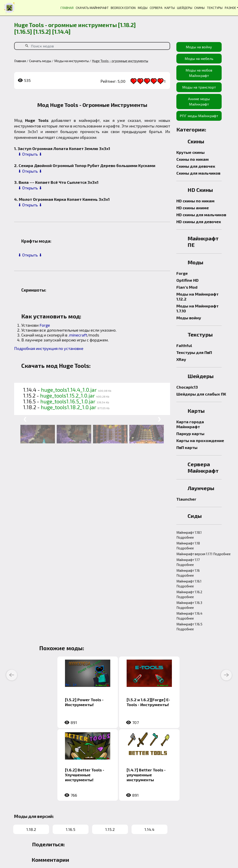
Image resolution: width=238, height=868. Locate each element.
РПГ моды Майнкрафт (199, 116)
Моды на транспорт (199, 87)
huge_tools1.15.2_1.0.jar (68, 396)
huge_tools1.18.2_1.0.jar (69, 407)
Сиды (195, 516)
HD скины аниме (193, 208)
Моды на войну (199, 47)
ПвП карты (187, 447)
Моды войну (189, 318)
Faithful (184, 345)
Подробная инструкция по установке (49, 348)
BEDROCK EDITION (123, 8)
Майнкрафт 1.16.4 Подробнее (189, 616)
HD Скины (200, 190)
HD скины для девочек (199, 222)
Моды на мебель (199, 58)
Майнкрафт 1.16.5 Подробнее (189, 627)
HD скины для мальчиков (201, 215)
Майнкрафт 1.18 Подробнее (188, 546)
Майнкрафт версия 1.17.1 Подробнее (203, 554)
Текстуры (200, 334)
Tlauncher (186, 499)
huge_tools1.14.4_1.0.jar (69, 390)
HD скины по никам (195, 201)
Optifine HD (187, 280)
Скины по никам (193, 159)
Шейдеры (201, 376)
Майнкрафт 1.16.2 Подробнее (189, 594)
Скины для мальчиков (198, 173)
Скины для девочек (196, 166)
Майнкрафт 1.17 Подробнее (188, 562)
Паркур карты (190, 434)
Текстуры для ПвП (194, 352)
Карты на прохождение (200, 440)
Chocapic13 (187, 387)
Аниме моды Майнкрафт (199, 101)
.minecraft (78, 335)
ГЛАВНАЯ (67, 8)
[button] (15, 154)
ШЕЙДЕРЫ (185, 8)
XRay (181, 359)
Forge (45, 325)
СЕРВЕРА (156, 8)
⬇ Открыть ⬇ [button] (30, 154)
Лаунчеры (201, 488)
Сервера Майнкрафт (203, 467)
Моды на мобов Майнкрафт (199, 73)
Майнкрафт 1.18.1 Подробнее (189, 535)
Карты (196, 411)
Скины (196, 141)
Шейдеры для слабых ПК (201, 394)
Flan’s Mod (187, 287)
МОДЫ (143, 8)
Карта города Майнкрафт (190, 424)
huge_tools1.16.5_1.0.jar (68, 401)
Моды (195, 262)
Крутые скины (190, 152)
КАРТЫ (170, 8)
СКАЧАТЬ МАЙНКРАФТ (92, 8)
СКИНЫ (199, 8)
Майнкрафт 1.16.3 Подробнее (189, 605)
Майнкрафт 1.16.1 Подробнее (189, 584)
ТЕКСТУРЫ (215, 8)
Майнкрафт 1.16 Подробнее (188, 573)
